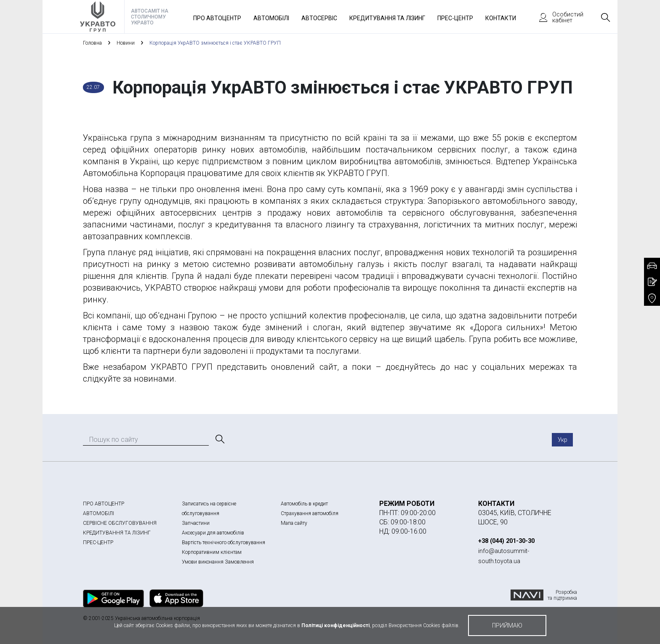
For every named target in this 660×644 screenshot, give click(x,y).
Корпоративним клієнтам (212, 552)
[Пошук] (219, 439)
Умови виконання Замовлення (218, 562)
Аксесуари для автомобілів (213, 533)
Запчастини (196, 523)
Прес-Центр (455, 18)
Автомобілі (271, 18)
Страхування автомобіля (310, 513)
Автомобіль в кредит (304, 504)
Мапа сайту (294, 523)
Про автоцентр (217, 18)
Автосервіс (319, 18)
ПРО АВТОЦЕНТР (104, 504)
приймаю (507, 625)
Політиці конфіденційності (335, 625)
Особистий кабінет (557, 17)
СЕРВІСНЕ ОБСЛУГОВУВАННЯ (120, 523)
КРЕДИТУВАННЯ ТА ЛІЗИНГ (117, 533)
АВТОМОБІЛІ (98, 513)
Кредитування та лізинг (387, 18)
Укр (563, 440)
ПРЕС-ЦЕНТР (98, 542)
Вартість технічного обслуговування (224, 542)
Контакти (501, 18)
